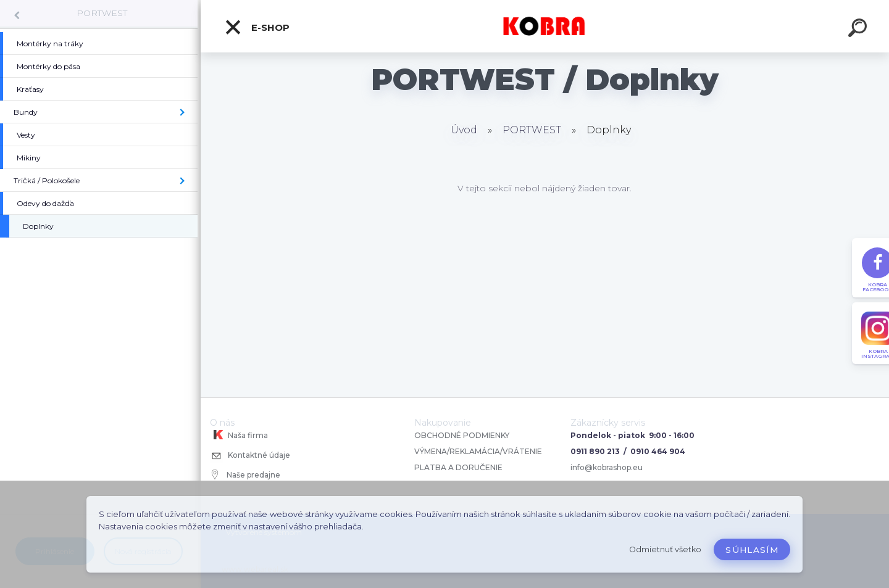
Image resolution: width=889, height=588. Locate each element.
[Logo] (545, 26)
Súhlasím (752, 550)
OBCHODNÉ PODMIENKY (462, 435)
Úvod (464, 130)
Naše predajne (246, 474)
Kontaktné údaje (250, 456)
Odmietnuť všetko (665, 549)
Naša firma (239, 435)
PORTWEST (102, 13)
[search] (859, 30)
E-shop (257, 27)
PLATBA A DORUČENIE (458, 467)
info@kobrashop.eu (607, 467)
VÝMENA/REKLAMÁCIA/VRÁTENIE (479, 451)
